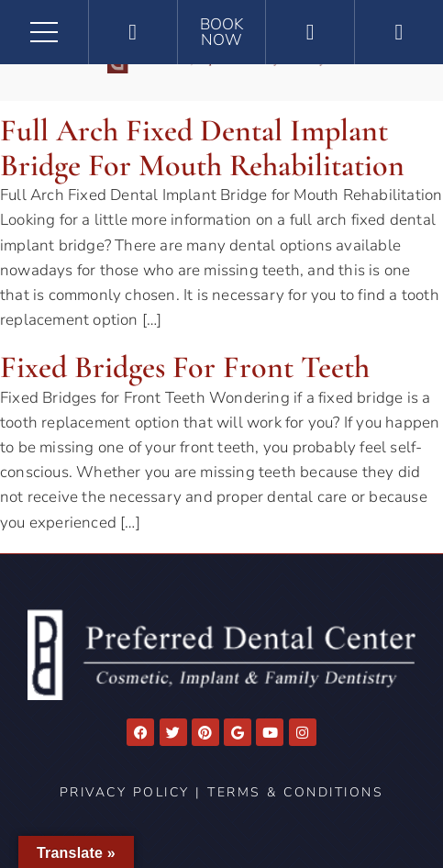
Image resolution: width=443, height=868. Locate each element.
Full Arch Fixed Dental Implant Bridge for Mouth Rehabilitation (202, 148)
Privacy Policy (125, 792)
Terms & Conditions (295, 792)
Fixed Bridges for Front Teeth (185, 367)
